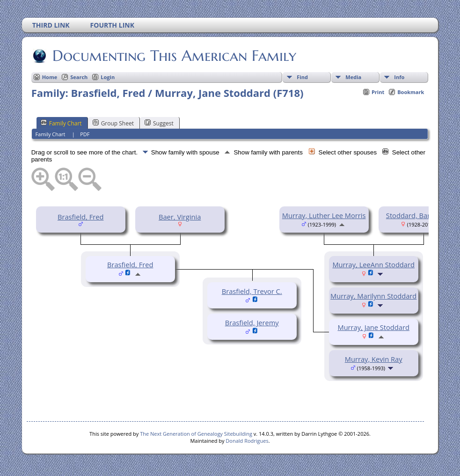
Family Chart (61, 123)
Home (50, 77)
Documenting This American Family (174, 56)
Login (108, 77)
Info (399, 77)
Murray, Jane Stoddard (373, 327)
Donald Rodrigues (247, 441)
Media (353, 77)
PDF (85, 134)
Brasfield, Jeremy (252, 322)
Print (378, 92)
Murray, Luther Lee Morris (324, 215)
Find (302, 77)
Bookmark (411, 92)
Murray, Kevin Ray (374, 359)
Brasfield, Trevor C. (252, 291)
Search (79, 77)
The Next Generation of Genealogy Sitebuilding (196, 434)
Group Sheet (113, 123)
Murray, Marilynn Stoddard (373, 296)
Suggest (159, 123)
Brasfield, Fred (80, 217)
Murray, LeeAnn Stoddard (373, 264)
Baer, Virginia (180, 217)
